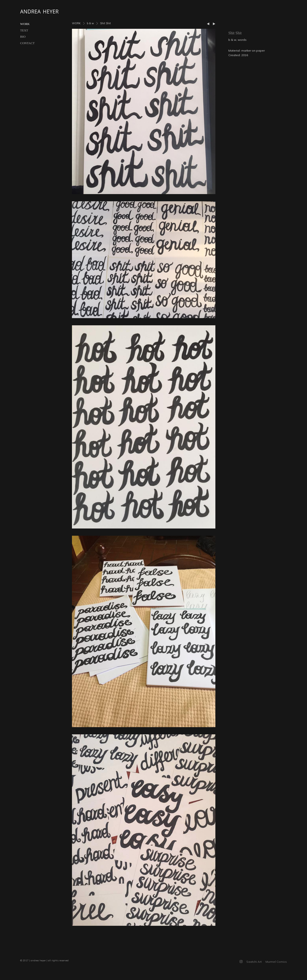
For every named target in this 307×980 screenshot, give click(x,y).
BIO (23, 37)
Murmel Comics (276, 962)
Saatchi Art (254, 962)
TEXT (24, 30)
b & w (90, 23)
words (242, 40)
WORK (25, 24)
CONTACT (27, 43)
